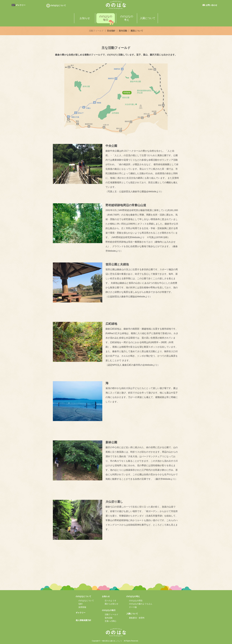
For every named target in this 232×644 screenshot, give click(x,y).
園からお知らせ (111, 604)
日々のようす (111, 601)
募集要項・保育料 (137, 618)
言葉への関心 (111, 621)
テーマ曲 (133, 607)
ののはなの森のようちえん (141, 604)
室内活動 (109, 618)
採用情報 (82, 607)
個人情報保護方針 (83, 620)
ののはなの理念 (136, 601)
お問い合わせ (211, 5)
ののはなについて (86, 601)
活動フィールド (111, 614)
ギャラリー (21, 5)
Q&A (80, 604)
